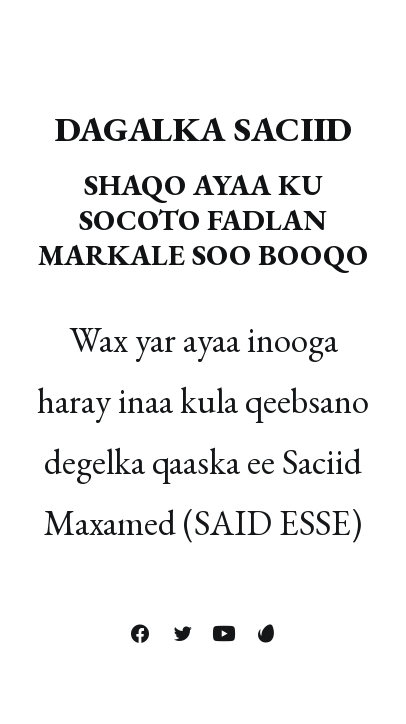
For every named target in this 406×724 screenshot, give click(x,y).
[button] (140, 634)
